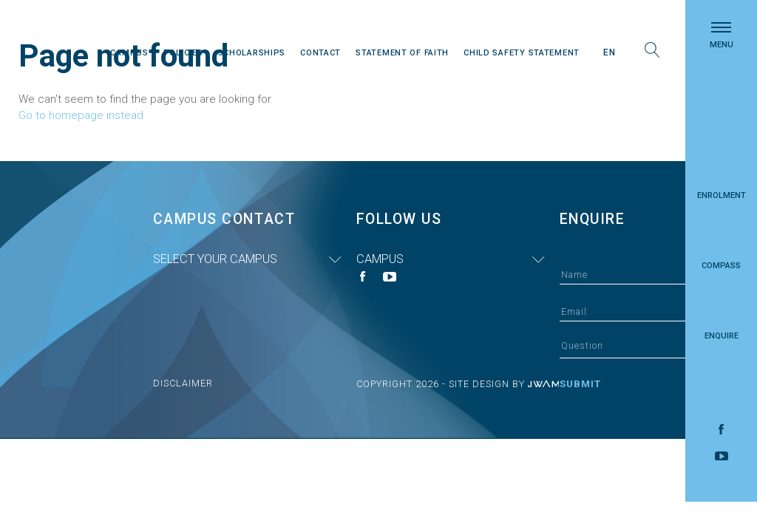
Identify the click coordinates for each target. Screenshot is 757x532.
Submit (580, 383)
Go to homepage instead (81, 115)
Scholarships (252, 53)
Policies (183, 53)
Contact (320, 53)
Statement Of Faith (402, 53)
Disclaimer (183, 383)
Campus (129, 53)
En (609, 52)
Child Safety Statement (522, 53)
